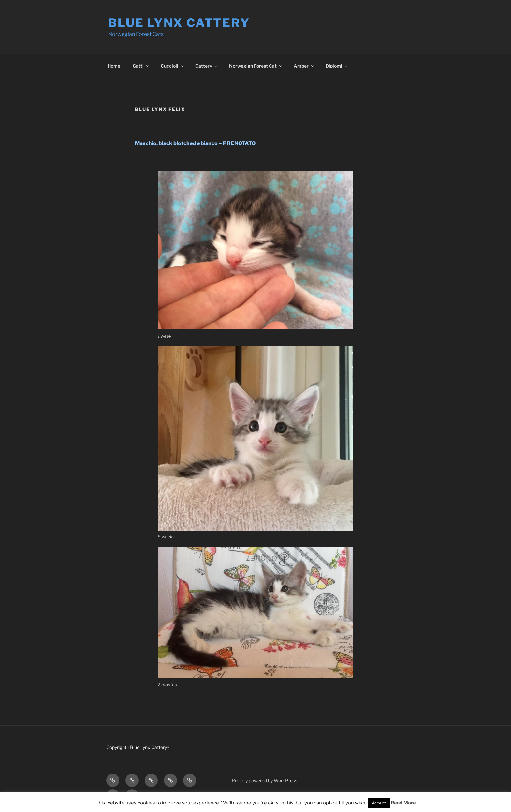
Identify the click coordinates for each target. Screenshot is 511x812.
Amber (304, 66)
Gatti (141, 66)
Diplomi (337, 66)
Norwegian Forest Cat (256, 66)
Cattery (207, 66)
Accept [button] (379, 803)
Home (114, 66)
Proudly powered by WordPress (264, 781)
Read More (403, 803)
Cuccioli (173, 66)
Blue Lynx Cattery (179, 23)
